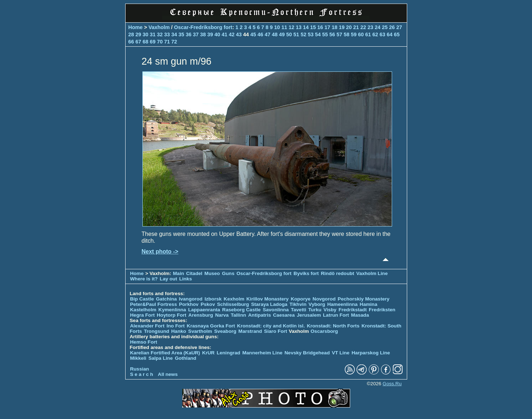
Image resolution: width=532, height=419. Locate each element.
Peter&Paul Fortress (154, 304)
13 (298, 27)
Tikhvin (298, 304)
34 (174, 34)
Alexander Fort (147, 326)
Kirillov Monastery (268, 299)
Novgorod (324, 299)
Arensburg (201, 315)
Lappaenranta (204, 310)
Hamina (369, 304)
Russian (140, 369)
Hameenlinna (342, 304)
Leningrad (229, 353)
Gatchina (166, 299)
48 (275, 34)
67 (138, 42)
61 (368, 34)
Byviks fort (306, 273)
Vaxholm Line (372, 273)
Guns (228, 273)
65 (397, 34)
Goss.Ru (392, 384)
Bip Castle (142, 299)
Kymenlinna (172, 310)
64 (390, 34)
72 (174, 42)
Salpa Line (161, 358)
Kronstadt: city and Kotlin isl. (271, 326)
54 (318, 34)
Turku (315, 310)
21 (356, 27)
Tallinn (238, 315)
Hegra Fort (143, 315)
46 (260, 34)
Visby (330, 310)
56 (332, 34)
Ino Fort (176, 326)
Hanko (179, 331)
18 (334, 27)
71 (167, 42)
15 (313, 27)
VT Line (341, 353)
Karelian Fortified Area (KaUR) (165, 353)
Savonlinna (276, 310)
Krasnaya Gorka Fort (211, 326)
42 (232, 34)
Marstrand (250, 331)
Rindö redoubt (337, 273)
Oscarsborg (324, 331)
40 (217, 34)
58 (347, 34)
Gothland (185, 358)
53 (311, 34)
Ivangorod (191, 299)
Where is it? (144, 279)
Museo (212, 273)
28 (131, 34)
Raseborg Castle (241, 310)
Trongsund (156, 331)
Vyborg (317, 304)
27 (399, 27)
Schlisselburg (233, 304)
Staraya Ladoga (269, 304)
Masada (360, 315)
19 (342, 27)
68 (146, 42)
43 (239, 34)
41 (225, 34)
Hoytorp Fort (171, 315)
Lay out (168, 279)
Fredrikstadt (353, 310)
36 (189, 34)
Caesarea (284, 315)
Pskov (208, 304)
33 (167, 34)
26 (392, 27)
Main (178, 273)
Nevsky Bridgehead (307, 353)
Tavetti (299, 310)
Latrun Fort (336, 315)
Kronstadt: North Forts (334, 326)
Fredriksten (382, 310)
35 (182, 34)
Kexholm (234, 299)
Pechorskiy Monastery (363, 299)
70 (160, 42)
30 (146, 34)
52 (303, 34)
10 (277, 27)
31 (153, 34)
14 (306, 27)
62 (375, 34)
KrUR (208, 353)
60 (361, 34)
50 (289, 34)
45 (253, 34)
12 (291, 27)
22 (363, 27)
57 (339, 34)
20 (349, 27)
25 (385, 27)
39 (210, 34)
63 (382, 34)
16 (320, 27)
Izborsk (213, 299)
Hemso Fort (144, 342)
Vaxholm (159, 27)
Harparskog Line (371, 353)
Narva (222, 315)
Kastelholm (143, 310)
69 (153, 42)
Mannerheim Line (262, 353)
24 (378, 27)
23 (371, 27)
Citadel (194, 273)
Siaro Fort (276, 331)
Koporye (300, 299)
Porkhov (189, 304)
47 (268, 34)
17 (327, 27)
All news (168, 374)
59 (354, 34)
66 (131, 42)
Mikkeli (138, 358)
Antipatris (260, 315)
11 (284, 27)
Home (136, 27)
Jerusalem (309, 315)
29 (138, 34)
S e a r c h (142, 374)
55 (325, 34)
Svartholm (200, 331)
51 (296, 34)
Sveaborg (225, 331)
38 (203, 34)
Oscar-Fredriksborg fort (203, 27)
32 (160, 34)
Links (185, 279)
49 (282, 34)
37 (196, 34)
